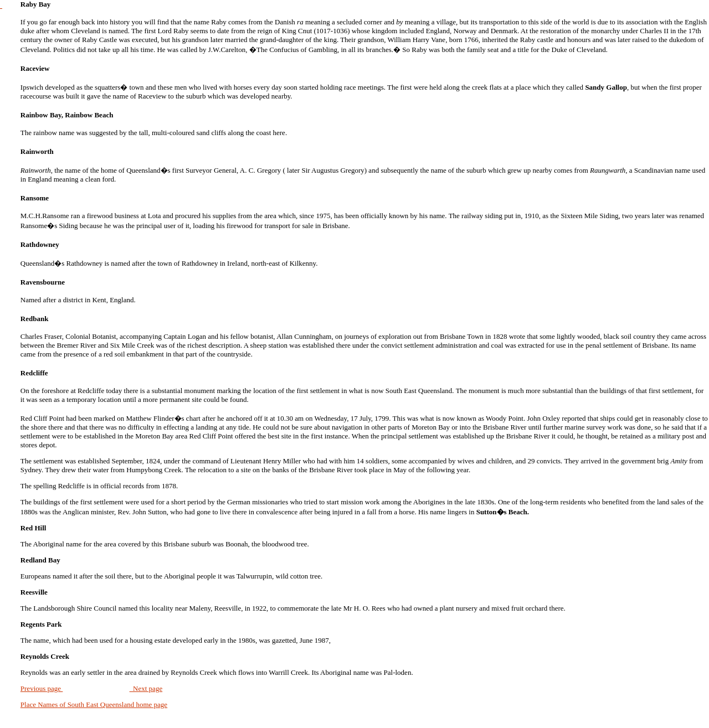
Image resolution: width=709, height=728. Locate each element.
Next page (146, 688)
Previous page (42, 688)
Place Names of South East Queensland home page (94, 704)
